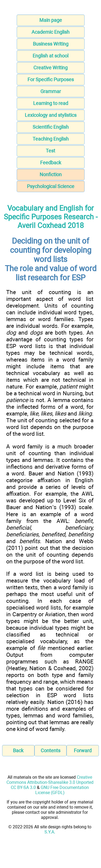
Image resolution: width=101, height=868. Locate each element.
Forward (83, 750)
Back (18, 750)
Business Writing (51, 44)
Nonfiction (51, 174)
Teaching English (51, 139)
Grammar (51, 91)
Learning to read (51, 103)
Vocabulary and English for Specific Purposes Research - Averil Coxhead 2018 (51, 217)
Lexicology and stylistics (51, 115)
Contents (50, 750)
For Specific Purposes (51, 79)
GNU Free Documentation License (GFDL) (62, 790)
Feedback (51, 163)
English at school (50, 56)
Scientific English (51, 127)
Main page (51, 20)
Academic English (50, 32)
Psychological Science (51, 186)
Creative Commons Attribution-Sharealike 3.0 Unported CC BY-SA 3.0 (50, 782)
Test (50, 151)
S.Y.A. (50, 832)
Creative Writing (50, 68)
